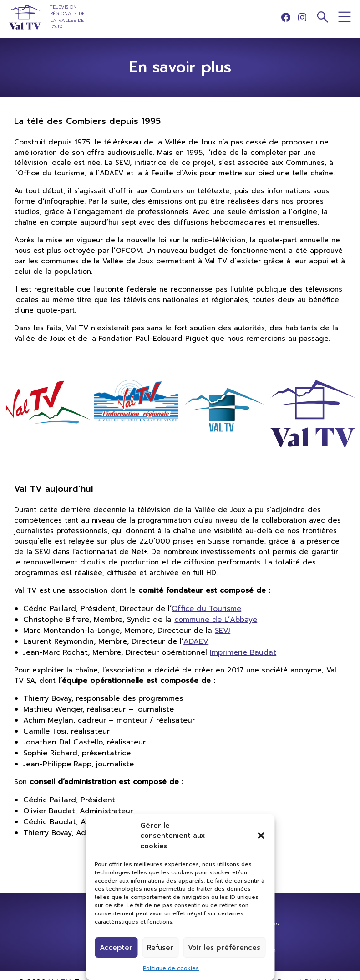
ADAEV (196, 641)
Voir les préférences (224, 948)
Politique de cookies (171, 968)
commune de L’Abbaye (216, 620)
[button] (261, 836)
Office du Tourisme (206, 609)
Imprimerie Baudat (243, 652)
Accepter (116, 948)
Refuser (160, 948)
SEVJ (223, 631)
